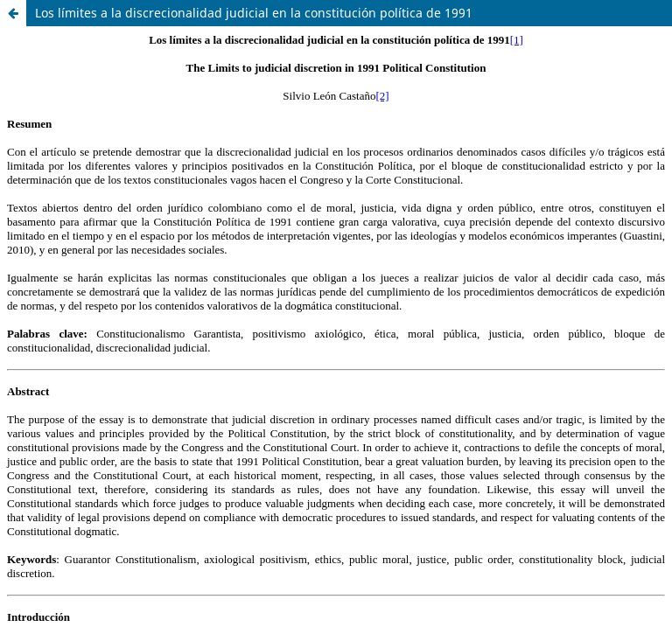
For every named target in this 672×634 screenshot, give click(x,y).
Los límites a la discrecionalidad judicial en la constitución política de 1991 (254, 13)
